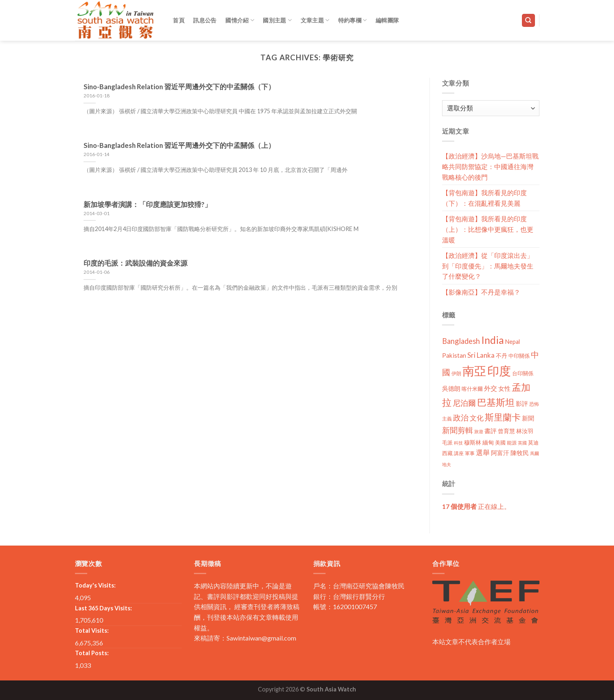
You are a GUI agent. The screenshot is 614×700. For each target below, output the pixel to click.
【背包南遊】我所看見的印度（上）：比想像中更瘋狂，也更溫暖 (488, 229)
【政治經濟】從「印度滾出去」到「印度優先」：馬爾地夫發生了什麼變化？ (488, 266)
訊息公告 (205, 20)
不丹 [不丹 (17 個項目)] (502, 356)
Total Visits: (92, 631)
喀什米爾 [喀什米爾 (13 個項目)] (472, 389)
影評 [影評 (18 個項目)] (522, 404)
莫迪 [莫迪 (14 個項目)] (533, 442)
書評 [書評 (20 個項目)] (491, 431)
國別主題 (277, 20)
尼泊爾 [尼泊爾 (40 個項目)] (464, 403)
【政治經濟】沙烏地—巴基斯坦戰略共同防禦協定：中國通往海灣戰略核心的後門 (490, 166)
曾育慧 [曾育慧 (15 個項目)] (506, 431)
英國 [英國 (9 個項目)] (522, 443)
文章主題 (315, 20)
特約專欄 (353, 20)
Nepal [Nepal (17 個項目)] (513, 342)
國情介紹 (240, 20)
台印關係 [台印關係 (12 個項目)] (523, 373)
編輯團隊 (387, 20)
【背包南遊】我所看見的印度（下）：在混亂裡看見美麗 (484, 198)
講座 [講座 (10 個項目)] (459, 453)
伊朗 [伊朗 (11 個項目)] (456, 373)
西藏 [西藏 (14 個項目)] (447, 453)
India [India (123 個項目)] (493, 340)
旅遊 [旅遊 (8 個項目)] (479, 431)
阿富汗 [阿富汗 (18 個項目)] (500, 453)
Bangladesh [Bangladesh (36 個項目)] (461, 341)
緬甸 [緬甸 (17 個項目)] (488, 442)
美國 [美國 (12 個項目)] (500, 443)
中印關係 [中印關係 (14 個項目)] (519, 356)
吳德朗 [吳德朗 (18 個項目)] (451, 389)
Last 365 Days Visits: (103, 608)
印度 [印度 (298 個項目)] (499, 371)
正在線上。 (476, 506)
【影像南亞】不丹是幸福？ (481, 292)
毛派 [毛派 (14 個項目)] (447, 442)
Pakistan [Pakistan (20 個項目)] (454, 355)
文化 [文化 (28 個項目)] (477, 418)
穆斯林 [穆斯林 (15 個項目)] (473, 442)
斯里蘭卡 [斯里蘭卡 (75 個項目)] (503, 417)
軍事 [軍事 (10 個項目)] (470, 453)
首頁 (179, 20)
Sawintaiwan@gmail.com (261, 638)
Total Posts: (92, 653)
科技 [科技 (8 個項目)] (458, 443)
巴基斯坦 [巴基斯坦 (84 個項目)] (496, 402)
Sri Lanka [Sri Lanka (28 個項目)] (481, 355)
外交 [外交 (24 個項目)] (491, 388)
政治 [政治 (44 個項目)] (461, 417)
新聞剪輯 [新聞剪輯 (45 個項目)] (458, 430)
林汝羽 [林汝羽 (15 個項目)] (525, 431)
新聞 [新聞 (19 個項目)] (528, 418)
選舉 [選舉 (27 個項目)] (483, 452)
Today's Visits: (95, 585)
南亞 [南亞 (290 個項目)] (474, 371)
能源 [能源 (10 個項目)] (512, 443)
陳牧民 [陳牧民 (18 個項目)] (520, 453)
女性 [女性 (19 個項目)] (504, 388)
